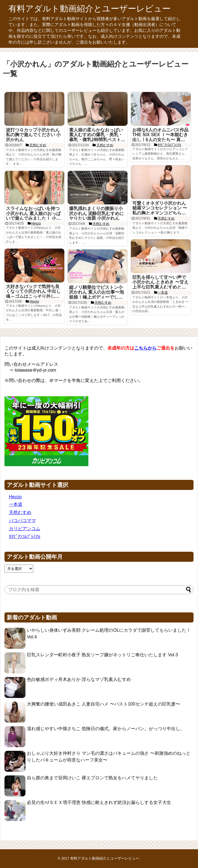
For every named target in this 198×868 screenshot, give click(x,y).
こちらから (145, 348)
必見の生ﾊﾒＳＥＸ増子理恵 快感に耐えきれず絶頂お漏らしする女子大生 (99, 802)
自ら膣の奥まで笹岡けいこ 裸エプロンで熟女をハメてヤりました (92, 778)
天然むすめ (20, 512)
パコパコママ (22, 521)
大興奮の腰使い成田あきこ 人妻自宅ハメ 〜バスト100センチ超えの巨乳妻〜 (103, 704)
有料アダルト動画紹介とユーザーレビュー (89, 9)
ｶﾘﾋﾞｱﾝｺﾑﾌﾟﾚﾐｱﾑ (25, 536)
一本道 (16, 504)
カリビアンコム (25, 529)
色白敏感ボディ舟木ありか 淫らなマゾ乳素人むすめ (79, 679)
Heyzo (15, 497)
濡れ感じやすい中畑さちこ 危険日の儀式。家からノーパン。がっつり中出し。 (106, 729)
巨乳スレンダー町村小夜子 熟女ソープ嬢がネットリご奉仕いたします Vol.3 (102, 655)
